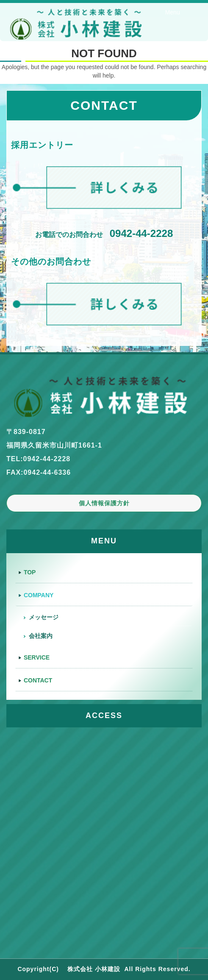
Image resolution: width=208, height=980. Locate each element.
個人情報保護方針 (104, 503)
